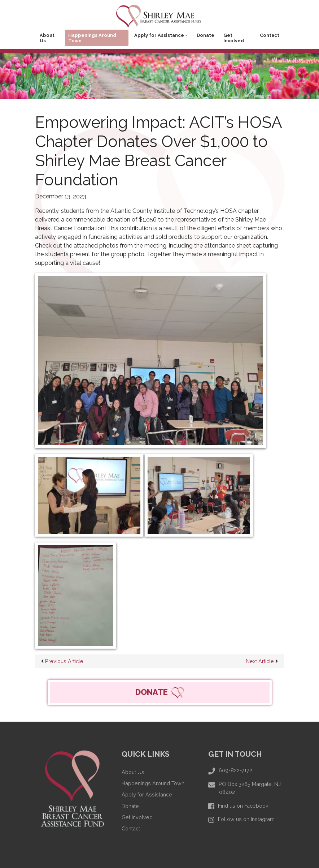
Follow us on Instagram (246, 819)
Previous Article (62, 661)
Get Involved (234, 38)
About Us (47, 38)
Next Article (262, 661)
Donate (206, 35)
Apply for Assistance (159, 35)
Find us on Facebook (243, 806)
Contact (270, 35)
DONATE (160, 693)
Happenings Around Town (92, 38)
